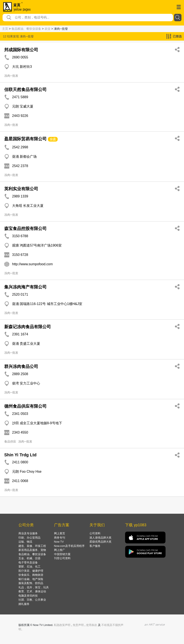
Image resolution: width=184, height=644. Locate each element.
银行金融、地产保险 (31, 579)
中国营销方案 (62, 554)
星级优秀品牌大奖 (100, 542)
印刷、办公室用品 (29, 538)
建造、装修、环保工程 (32, 546)
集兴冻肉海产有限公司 (25, 287)
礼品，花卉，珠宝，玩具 (34, 587)
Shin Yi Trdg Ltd (20, 455)
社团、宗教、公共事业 (32, 600)
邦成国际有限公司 (21, 50)
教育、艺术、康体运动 (32, 591)
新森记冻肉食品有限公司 (28, 327)
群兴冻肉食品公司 (21, 366)
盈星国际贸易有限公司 (25, 139)
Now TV (59, 542)
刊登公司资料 (62, 558)
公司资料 (95, 533)
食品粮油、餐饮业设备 (26, 29)
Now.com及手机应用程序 (69, 546)
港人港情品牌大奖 (100, 538)
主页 (5, 29)
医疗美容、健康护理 (31, 571)
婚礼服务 (24, 604)
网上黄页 (60, 533)
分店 (53, 139)
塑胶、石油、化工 (29, 567)
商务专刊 (60, 538)
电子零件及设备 (28, 562)
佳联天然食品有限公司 (25, 89)
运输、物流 (25, 542)
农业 (47, 29)
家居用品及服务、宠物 (32, 550)
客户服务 (95, 546)
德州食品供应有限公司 (25, 406)
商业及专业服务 (28, 533)
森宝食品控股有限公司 (25, 228)
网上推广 (60, 550)
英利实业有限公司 (21, 189)
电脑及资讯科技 (28, 596)
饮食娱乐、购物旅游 (31, 575)
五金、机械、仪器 (29, 558)
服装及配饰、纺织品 (31, 583)
